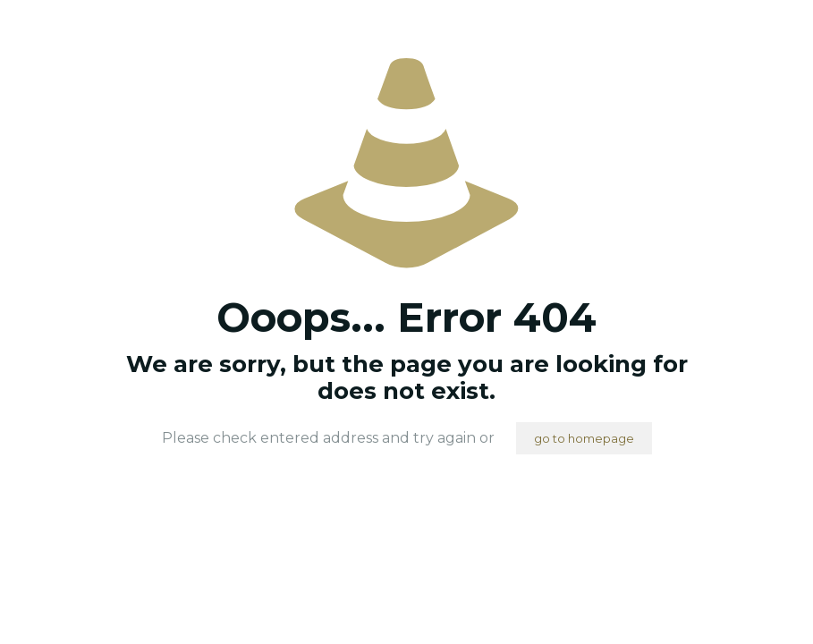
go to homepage (584, 438)
